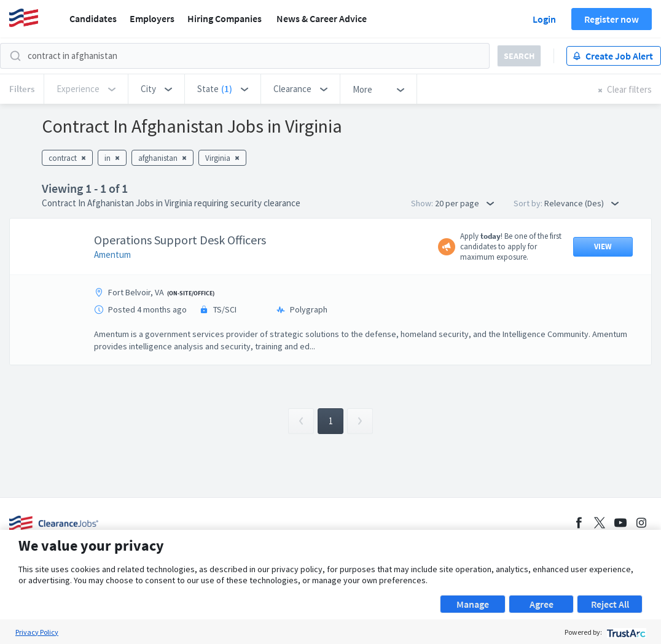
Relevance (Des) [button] (581, 203)
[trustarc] (625, 632)
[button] (156, 89)
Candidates (93, 18)
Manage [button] (473, 604)
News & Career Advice (322, 18)
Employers (152, 18)
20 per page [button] (464, 203)
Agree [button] (542, 604)
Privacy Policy (37, 632)
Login (544, 19)
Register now (612, 19)
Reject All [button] (610, 604)
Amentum (112, 254)
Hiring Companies (225, 18)
